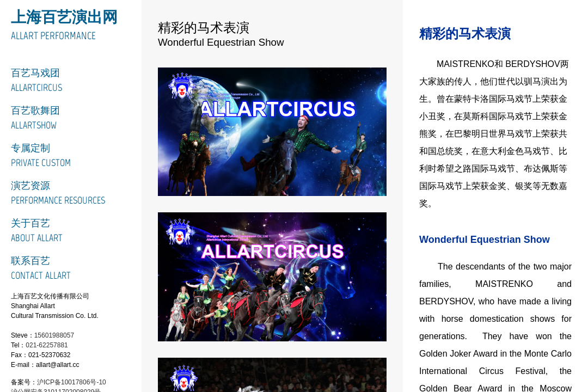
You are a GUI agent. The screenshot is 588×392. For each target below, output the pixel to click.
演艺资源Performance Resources (58, 193)
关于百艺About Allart (37, 231)
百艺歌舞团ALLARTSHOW (35, 118)
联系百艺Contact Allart (41, 268)
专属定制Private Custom (41, 155)
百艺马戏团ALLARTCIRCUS (36, 80)
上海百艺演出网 (64, 17)
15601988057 (54, 335)
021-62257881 (47, 345)
